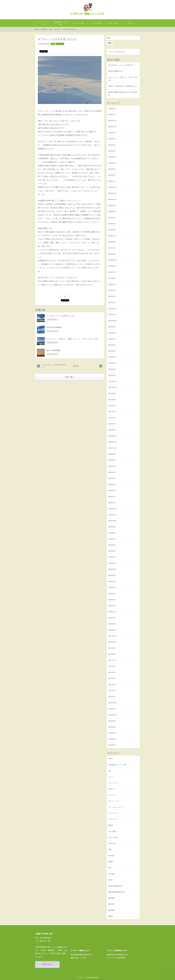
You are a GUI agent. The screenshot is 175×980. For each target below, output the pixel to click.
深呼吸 (110, 862)
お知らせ (111, 789)
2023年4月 (112, 284)
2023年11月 (112, 266)
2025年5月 (112, 157)
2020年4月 (112, 484)
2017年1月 (112, 697)
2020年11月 (112, 442)
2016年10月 (112, 715)
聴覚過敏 (111, 898)
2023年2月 (112, 296)
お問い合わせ (47, 964)
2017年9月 (112, 648)
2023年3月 (112, 290)
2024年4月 (112, 236)
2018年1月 (112, 624)
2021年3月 (112, 424)
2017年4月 (112, 678)
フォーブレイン (114, 813)
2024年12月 (112, 187)
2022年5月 (112, 351)
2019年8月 (112, 533)
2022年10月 (112, 321)
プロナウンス (113, 819)
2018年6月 (112, 594)
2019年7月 (112, 539)
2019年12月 (112, 509)
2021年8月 (112, 400)
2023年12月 (112, 260)
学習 (110, 850)
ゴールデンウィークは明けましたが (60, 316)
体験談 (110, 825)
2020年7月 (112, 466)
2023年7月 (112, 272)
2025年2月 (112, 175)
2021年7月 (112, 406)
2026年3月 (112, 109)
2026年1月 (112, 115)
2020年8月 (112, 460)
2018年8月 (112, 581)
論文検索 (111, 910)
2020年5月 (112, 478)
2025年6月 (112, 151)
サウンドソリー (114, 801)
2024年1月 (112, 254)
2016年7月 (112, 733)
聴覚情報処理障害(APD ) (117, 892)
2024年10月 (112, 199)
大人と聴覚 (112, 831)
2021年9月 (112, 393)
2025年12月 (112, 121)
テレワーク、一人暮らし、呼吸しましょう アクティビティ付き (72, 339)
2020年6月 (112, 472)
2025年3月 (112, 169)
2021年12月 (112, 381)
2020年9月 (112, 454)
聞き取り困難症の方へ (116, 71)
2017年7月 (112, 660)
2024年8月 (112, 212)
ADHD (110, 759)
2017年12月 (112, 630)
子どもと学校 (113, 837)
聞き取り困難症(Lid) (115, 886)
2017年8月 (112, 654)
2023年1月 (112, 303)
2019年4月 (112, 557)
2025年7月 (112, 145)
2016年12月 (112, 703)
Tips (53, 44)
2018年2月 (112, 618)
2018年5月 (112, 600)
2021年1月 (112, 430)
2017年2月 (112, 691)
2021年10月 (112, 387)
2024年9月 (112, 206)
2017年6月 (112, 666)
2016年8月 (112, 727)
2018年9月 (112, 575)
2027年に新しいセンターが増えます (121, 65)
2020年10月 (112, 448)
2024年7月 (112, 218)
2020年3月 (112, 490)
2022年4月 (112, 357)
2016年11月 (112, 709)
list (65, 297)
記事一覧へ (70, 377)
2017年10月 (112, 642)
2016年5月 (112, 745)
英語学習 (111, 904)
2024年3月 (112, 242)
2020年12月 (112, 436)
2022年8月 (112, 333)
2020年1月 (112, 503)
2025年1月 (112, 181)
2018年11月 (112, 563)
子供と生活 (112, 843)
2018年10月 (112, 569)
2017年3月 (112, 684)
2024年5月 (112, 230)
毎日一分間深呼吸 (53, 350)
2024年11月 (112, 193)
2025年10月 (112, 127)
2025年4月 (112, 163)
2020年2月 (112, 497)
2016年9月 (112, 721)
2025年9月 (112, 133)
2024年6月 (112, 224)
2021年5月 (112, 418)
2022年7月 (112, 339)
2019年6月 (112, 545)
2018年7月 (112, 587)
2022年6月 (112, 345)
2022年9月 (112, 327)
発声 (110, 868)
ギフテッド (60, 44)
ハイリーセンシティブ (116, 807)
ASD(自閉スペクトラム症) (117, 765)
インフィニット (114, 783)
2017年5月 (112, 672)
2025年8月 (112, 139)
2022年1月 (112, 375)
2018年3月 (112, 612)
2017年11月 (112, 636)
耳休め (110, 880)
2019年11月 (112, 515)
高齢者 (110, 916)
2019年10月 (112, 521)
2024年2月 (112, 248)
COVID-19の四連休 (54, 327)
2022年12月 (112, 309)
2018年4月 (112, 606)
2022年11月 (112, 315)
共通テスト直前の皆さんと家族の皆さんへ (123, 86)
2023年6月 (112, 278)
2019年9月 (112, 527)
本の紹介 (111, 856)
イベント (111, 777)
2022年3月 (112, 363)
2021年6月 (112, 412)
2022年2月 (112, 369)
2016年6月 (112, 739)
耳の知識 (111, 874)
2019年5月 (112, 551)
